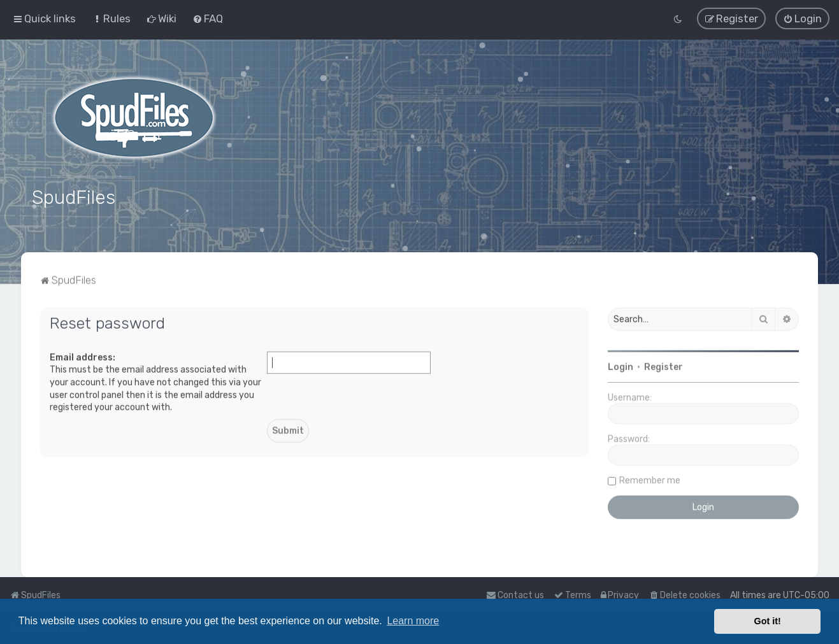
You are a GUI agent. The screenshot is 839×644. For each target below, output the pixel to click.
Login (620, 365)
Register (663, 365)
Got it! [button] (768, 621)
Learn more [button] (413, 621)
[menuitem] (111, 18)
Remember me (650, 478)
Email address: (82, 354)
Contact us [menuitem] (515, 595)
